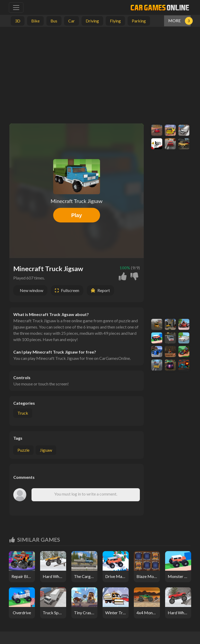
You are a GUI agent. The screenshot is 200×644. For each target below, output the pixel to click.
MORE (174, 20)
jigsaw (46, 450)
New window (32, 290)
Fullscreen (70, 290)
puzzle (23, 450)
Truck (23, 413)
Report (104, 290)
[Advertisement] (100, 74)
